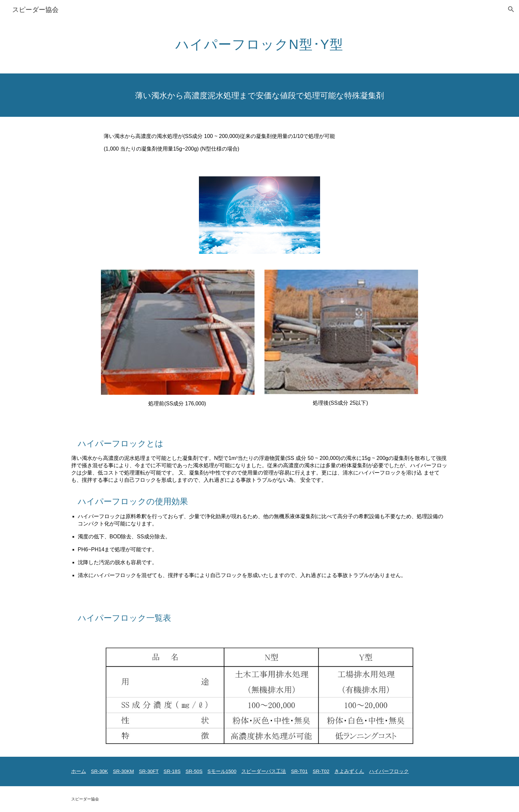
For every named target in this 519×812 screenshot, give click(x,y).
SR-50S (194, 771)
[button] (511, 9)
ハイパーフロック (389, 771)
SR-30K (99, 771)
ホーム (79, 771)
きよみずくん (349, 771)
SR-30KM (123, 771)
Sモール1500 (222, 771)
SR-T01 (299, 771)
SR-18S (172, 771)
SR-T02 (321, 771)
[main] (259, 41)
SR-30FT (149, 771)
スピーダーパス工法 (264, 771)
